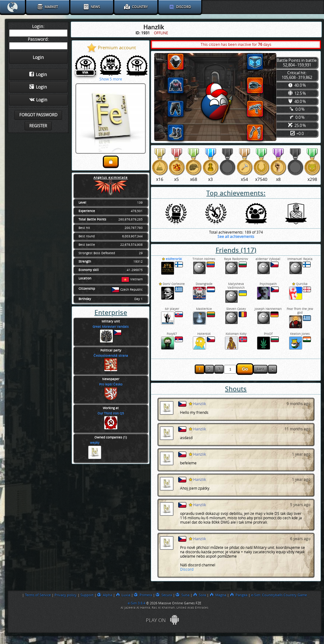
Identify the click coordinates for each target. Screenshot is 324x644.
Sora (200, 595)
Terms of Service (38, 595)
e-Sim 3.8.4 (136, 603)
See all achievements (236, 237)
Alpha (105, 595)
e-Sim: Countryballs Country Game (279, 595)
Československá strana (111, 356)
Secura (164, 595)
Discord (187, 569)
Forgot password (38, 115)
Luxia (123, 595)
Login (38, 75)
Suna (183, 595)
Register (38, 126)
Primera (143, 595)
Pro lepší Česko (111, 385)
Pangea (239, 595)
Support (87, 595)
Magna (218, 595)
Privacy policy (66, 595)
